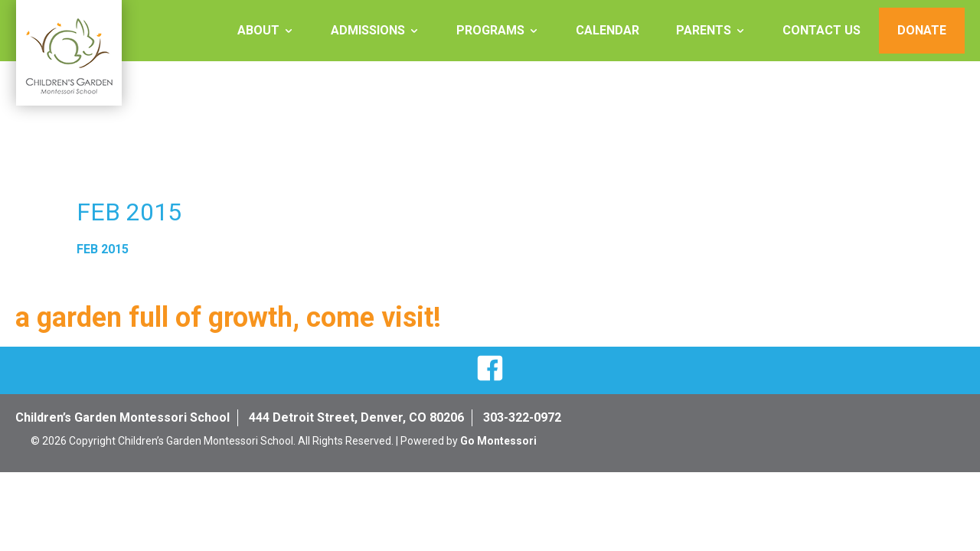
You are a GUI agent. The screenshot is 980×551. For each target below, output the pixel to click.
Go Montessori (498, 441)
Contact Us (822, 30)
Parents (704, 30)
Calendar (608, 30)
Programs (490, 30)
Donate (922, 30)
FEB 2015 (103, 249)
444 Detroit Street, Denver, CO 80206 (356, 417)
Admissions (368, 30)
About (258, 30)
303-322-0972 (522, 417)
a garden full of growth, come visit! (228, 318)
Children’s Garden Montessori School (122, 417)
